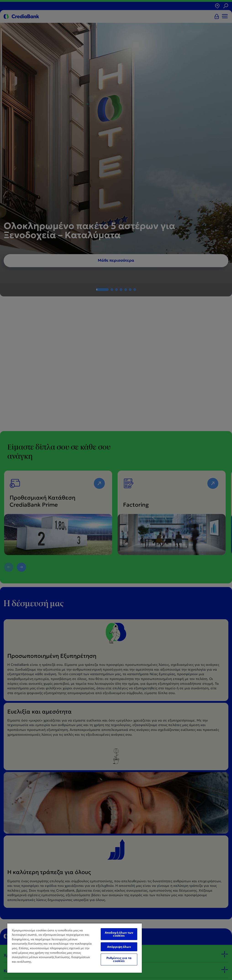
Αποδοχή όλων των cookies (119, 934)
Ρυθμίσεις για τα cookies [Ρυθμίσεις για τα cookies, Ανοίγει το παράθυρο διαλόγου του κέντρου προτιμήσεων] (119, 959)
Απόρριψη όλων (119, 947)
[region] (75, 948)
